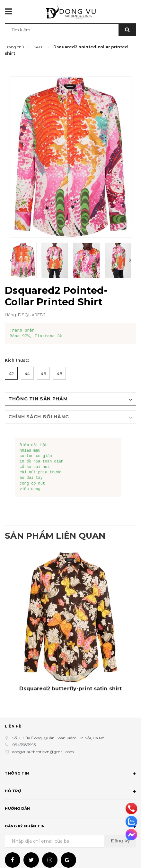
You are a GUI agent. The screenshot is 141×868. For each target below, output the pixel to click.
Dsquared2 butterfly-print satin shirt (71, 689)
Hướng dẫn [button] (70, 809)
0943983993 (24, 745)
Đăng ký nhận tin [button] (70, 827)
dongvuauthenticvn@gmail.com (43, 752)
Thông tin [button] (70, 774)
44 (27, 374)
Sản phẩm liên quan (62, 535)
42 (11, 374)
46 (43, 374)
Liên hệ (13, 726)
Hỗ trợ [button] (70, 792)
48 (60, 374)
